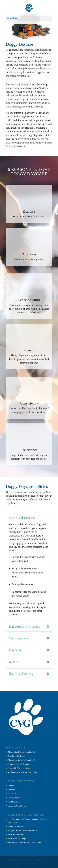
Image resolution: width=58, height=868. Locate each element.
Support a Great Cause (17, 806)
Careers (11, 786)
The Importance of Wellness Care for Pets (25, 842)
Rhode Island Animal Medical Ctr (22, 752)
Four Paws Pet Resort (17, 756)
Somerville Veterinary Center (20, 768)
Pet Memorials (14, 802)
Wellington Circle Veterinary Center (23, 772)
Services (11, 790)
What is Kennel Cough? (18, 838)
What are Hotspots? (16, 834)
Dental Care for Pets (16, 826)
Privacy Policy (14, 798)
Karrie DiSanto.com (34, 864)
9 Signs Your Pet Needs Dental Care (23, 830)
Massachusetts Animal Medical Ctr (22, 760)
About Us (12, 794)
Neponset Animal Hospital (19, 764)
